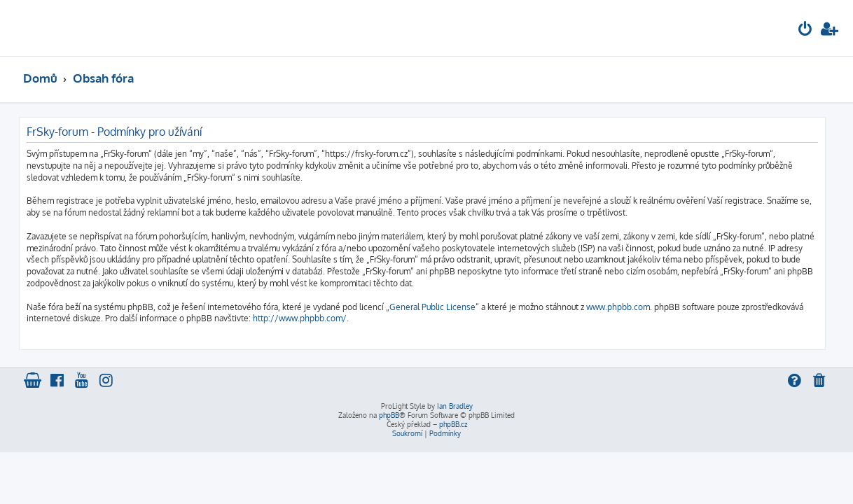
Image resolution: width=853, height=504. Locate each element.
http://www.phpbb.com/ (300, 318)
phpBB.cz (453, 424)
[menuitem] (805, 30)
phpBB (389, 415)
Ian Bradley (455, 406)
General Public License (432, 307)
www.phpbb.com (618, 307)
